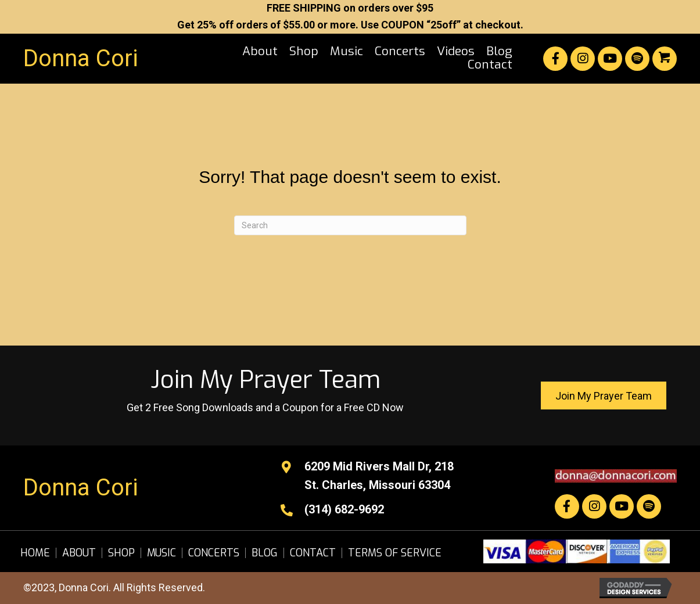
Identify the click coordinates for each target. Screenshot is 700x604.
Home (35, 553)
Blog (265, 553)
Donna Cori (81, 58)
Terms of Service (395, 553)
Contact (313, 553)
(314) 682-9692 (344, 509)
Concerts (214, 553)
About (79, 553)
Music (161, 553)
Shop (121, 553)
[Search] (350, 225)
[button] (555, 59)
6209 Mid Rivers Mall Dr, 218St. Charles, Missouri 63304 (379, 476)
